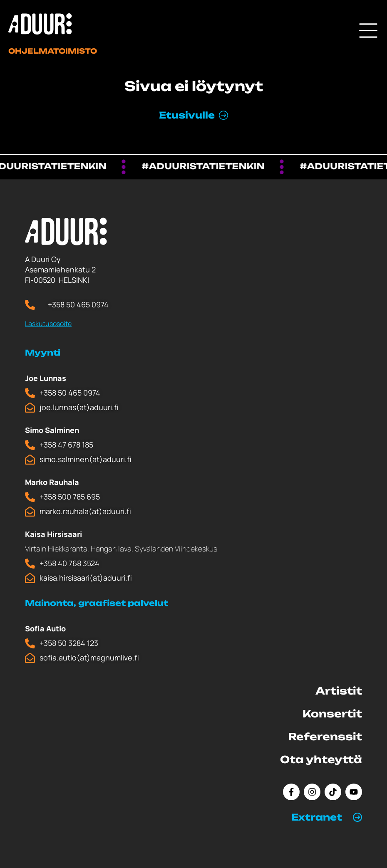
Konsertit (332, 714)
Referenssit (325, 737)
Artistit (339, 691)
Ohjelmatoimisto (53, 51)
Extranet (317, 817)
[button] (327, 817)
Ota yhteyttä (321, 759)
